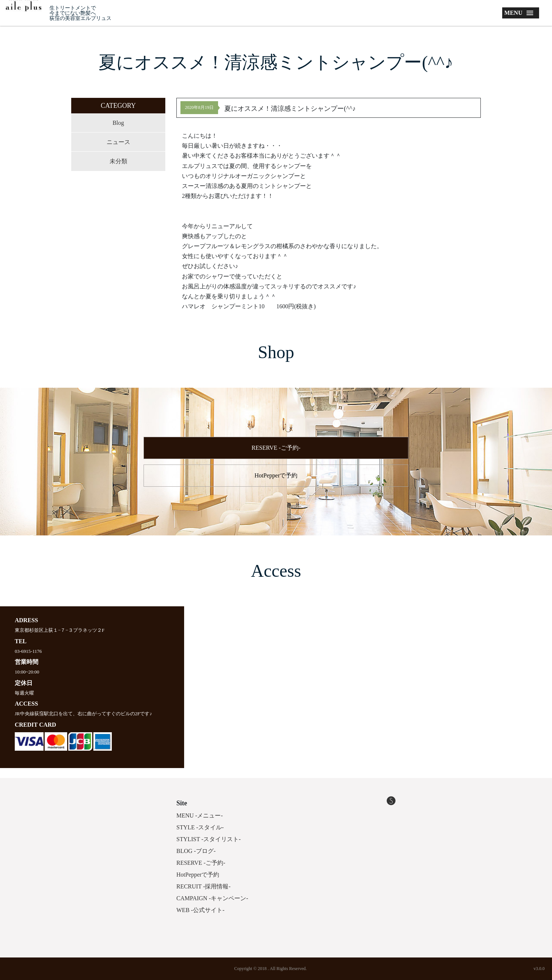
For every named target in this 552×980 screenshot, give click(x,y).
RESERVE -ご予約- (276, 448)
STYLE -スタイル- (200, 827)
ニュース (118, 142)
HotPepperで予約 (276, 475)
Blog (118, 123)
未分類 (118, 161)
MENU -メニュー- (200, 815)
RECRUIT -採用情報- (203, 886)
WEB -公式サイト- (200, 910)
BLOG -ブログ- (196, 851)
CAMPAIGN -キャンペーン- (212, 898)
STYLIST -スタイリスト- (208, 839)
